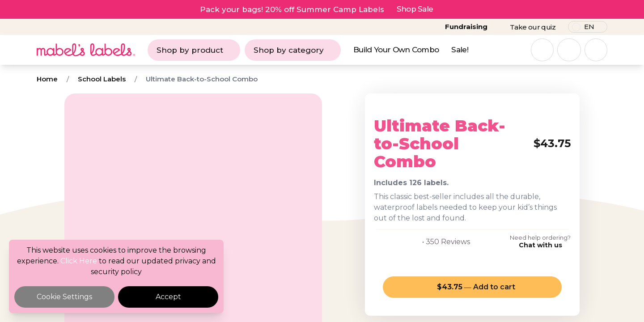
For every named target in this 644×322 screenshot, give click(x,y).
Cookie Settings (64, 297)
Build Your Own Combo (396, 50)
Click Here (79, 261)
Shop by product (194, 50)
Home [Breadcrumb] (47, 79)
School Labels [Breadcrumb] (102, 79)
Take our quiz (533, 27)
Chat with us (540, 245)
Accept (168, 297)
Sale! (460, 50)
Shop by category (293, 50)
